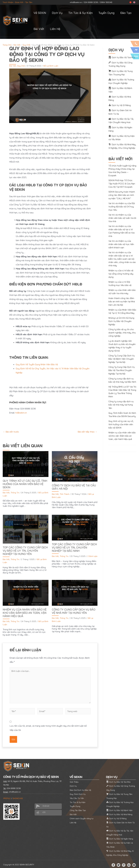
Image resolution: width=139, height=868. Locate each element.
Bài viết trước (11, 432)
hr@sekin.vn (21, 413)
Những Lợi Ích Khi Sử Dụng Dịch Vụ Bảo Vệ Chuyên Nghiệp (121, 316)
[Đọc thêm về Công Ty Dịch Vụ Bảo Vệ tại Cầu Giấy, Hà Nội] (75, 466)
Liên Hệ (55, 29)
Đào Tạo (126, 13)
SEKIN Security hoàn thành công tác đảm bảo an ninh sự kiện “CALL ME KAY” (122, 191)
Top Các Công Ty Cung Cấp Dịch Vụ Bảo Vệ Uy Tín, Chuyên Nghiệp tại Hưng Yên (25, 550)
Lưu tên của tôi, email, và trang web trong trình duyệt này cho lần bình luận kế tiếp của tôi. (50, 727)
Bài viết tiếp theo (87, 432)
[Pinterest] (124, 863)
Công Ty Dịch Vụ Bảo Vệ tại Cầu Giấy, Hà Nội (74, 487)
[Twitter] (119, 863)
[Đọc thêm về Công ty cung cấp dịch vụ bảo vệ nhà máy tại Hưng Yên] (75, 592)
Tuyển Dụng (106, 13)
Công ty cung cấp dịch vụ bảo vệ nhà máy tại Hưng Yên (74, 611)
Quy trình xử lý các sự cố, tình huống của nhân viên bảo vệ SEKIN (25, 484)
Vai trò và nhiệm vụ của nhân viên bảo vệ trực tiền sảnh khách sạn (121, 240)
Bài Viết (39, 29)
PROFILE (7, 797)
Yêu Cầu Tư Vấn (77, 797)
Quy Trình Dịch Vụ (78, 793)
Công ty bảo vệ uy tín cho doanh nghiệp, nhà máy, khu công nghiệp (122, 328)
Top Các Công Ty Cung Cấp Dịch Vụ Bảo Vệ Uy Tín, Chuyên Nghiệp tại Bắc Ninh (74, 547)
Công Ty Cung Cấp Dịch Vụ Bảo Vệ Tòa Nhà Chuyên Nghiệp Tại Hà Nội (122, 365)
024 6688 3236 (91, 2)
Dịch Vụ (57, 13)
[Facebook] (113, 863)
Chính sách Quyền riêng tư (82, 817)
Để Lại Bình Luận (51, 66)
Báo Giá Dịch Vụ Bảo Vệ (80, 789)
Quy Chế (26, 45)
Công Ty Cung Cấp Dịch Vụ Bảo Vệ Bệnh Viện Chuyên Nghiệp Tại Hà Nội (122, 354)
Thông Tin (15, 493)
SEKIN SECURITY (27, 863)
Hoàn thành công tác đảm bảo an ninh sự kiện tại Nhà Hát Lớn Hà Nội (122, 297)
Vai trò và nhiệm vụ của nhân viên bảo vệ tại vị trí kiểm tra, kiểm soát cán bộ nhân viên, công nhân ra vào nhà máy (122, 254)
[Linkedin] (129, 863)
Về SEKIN (40, 13)
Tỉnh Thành (65, 494)
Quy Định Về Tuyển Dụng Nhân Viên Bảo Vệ (37, 364)
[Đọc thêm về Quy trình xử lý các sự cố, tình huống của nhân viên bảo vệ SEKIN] (26, 464)
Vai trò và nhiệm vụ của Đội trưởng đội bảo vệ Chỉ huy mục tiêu (122, 202)
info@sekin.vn (76, 2)
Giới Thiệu (74, 781)
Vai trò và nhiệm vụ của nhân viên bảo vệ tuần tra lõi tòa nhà (122, 214)
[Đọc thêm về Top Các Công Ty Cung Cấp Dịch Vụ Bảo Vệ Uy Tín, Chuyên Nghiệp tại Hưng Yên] (26, 529)
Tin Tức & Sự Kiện (80, 13)
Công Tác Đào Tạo (78, 809)
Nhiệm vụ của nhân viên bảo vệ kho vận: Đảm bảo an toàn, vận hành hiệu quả (25, 613)
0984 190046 (106, 2)
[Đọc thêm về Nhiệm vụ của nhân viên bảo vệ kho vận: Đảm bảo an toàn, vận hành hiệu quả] (26, 592)
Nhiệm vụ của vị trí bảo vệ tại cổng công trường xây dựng (121, 269)
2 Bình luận (93, 556)
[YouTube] (134, 863)
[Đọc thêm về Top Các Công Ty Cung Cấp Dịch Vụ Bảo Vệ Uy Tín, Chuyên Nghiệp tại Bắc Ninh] (75, 527)
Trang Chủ (7, 45)
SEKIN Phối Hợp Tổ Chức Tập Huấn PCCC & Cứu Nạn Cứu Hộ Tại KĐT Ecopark (122, 179)
